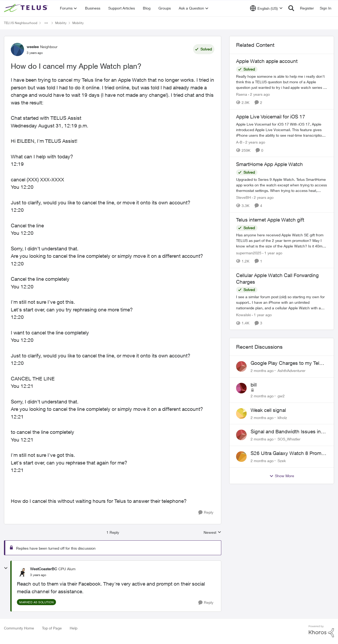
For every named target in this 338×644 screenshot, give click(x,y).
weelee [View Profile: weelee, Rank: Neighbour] (33, 47)
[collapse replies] (6, 568)
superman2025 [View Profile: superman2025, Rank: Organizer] (249, 253)
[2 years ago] (259, 94)
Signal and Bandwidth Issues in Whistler (286, 432)
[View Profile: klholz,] (241, 413)
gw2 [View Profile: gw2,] (281, 396)
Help (74, 628)
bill (254, 385)
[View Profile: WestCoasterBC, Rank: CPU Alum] (22, 572)
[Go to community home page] (27, 8)
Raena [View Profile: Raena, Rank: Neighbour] (242, 94)
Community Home (19, 628)
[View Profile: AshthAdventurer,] (241, 366)
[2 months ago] (262, 371)
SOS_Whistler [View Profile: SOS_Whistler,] (289, 439)
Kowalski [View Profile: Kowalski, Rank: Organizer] (243, 315)
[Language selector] (266, 8)
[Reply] (206, 512)
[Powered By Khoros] (321, 631)
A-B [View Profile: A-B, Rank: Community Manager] (239, 142)
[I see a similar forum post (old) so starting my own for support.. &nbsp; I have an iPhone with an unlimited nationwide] (282, 302)
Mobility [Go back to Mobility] (61, 23)
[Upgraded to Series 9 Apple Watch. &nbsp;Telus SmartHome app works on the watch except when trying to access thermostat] (282, 185)
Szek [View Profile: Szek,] (282, 461)
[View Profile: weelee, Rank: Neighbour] (17, 49)
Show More (282, 476)
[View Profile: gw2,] (241, 388)
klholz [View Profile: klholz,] (282, 417)
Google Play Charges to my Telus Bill (288, 363)
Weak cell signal (268, 410)
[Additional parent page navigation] (46, 23)
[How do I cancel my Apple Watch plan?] (38, 575)
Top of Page (52, 628)
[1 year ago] (272, 253)
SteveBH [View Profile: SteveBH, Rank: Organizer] (243, 197)
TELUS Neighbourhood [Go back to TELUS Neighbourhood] (21, 23)
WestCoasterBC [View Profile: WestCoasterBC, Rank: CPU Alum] (44, 569)
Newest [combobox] (212, 533)
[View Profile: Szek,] (241, 457)
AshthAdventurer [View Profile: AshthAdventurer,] (292, 371)
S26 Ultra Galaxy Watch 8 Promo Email (287, 453)
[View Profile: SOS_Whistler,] (241, 435)
